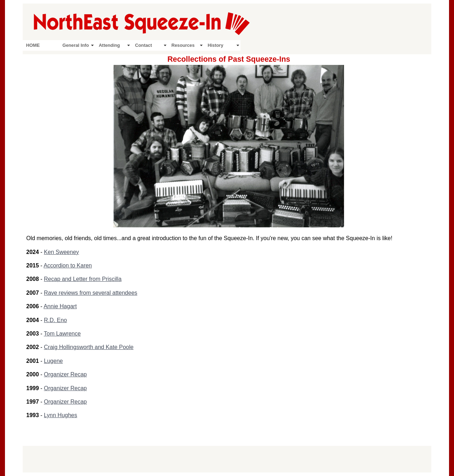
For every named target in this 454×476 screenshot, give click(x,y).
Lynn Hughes (61, 415)
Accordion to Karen (68, 265)
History (216, 45)
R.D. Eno (56, 320)
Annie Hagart (60, 306)
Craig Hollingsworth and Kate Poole (89, 347)
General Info (76, 45)
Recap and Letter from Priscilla (83, 279)
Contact (144, 45)
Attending (109, 45)
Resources (183, 45)
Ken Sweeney (62, 252)
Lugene (53, 361)
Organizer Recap (65, 374)
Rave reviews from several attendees (91, 293)
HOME (33, 45)
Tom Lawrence (62, 334)
